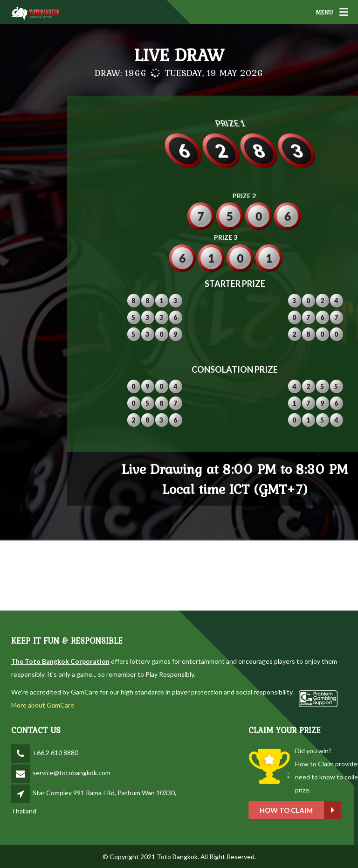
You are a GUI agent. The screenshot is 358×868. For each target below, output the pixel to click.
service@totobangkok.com (72, 773)
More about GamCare (43, 705)
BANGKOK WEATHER (179, 576)
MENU (324, 12)
